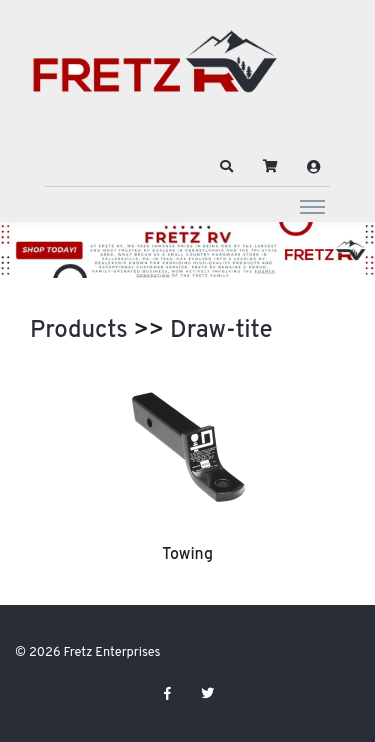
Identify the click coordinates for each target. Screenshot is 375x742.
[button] (227, 167)
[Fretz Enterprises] (155, 72)
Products (79, 331)
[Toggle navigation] (312, 206)
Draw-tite (221, 331)
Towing (187, 555)
